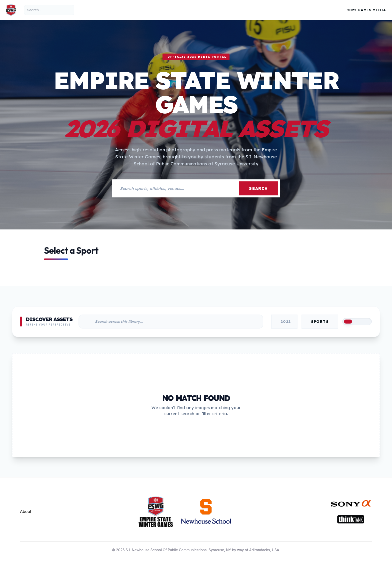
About (26, 511)
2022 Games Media (367, 10)
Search (258, 188)
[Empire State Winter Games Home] (11, 10)
